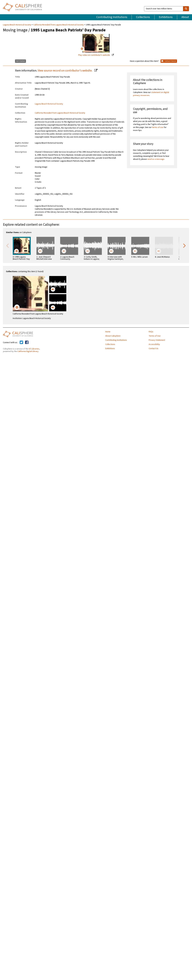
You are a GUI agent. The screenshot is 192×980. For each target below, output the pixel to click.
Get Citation (20, 61)
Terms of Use (155, 336)
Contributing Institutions (112, 17)
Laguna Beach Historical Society (17, 25)
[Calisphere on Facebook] (27, 343)
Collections (143, 17)
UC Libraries (34, 349)
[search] (186, 9)
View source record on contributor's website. (65, 71)
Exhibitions (166, 17)
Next (184, 245)
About (185, 17)
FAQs (151, 332)
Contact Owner (169, 61)
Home (108, 332)
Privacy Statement (157, 340)
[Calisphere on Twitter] (21, 343)
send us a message (156, 159)
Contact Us (154, 349)
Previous (7, 245)
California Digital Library (28, 351)
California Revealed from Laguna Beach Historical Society (58, 25)
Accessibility (154, 344)
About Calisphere (113, 336)
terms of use (158, 127)
